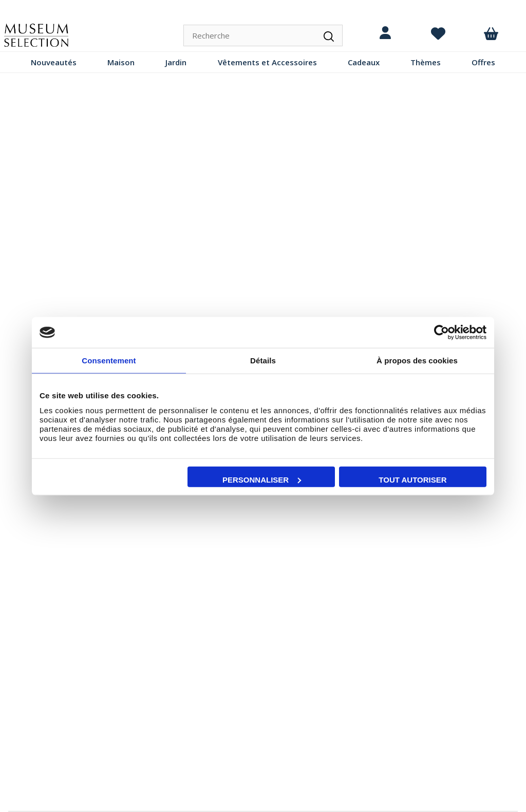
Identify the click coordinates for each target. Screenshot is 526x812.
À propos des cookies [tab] (417, 361)
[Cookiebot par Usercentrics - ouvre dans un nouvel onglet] (442, 333)
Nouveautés (54, 62)
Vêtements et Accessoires (267, 62)
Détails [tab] (263, 361)
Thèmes (426, 62)
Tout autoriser (412, 479)
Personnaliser (262, 479)
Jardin (176, 62)
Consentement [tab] (109, 361)
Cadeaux (364, 62)
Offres (483, 62)
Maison (121, 62)
